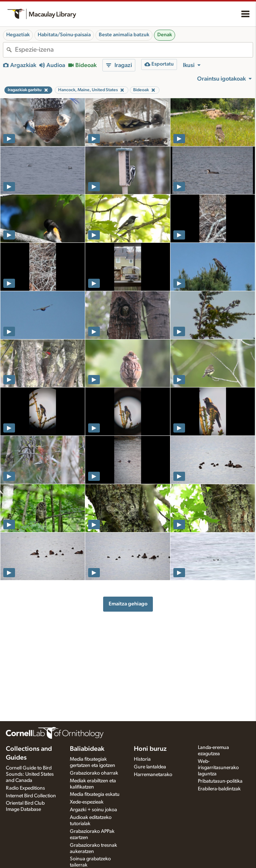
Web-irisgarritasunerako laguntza (218, 768)
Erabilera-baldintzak (219, 789)
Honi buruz (150, 749)
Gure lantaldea (150, 767)
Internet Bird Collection (31, 796)
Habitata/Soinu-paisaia (64, 35)
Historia (142, 759)
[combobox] (134, 50)
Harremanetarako (153, 775)
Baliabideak (87, 749)
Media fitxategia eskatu (95, 794)
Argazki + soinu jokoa (93, 810)
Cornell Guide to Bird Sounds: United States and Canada (30, 774)
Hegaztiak (18, 35)
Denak (165, 35)
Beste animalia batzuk (124, 35)
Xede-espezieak (87, 802)
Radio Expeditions (25, 788)
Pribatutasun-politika (220, 781)
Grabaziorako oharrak (94, 773)
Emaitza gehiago (128, 604)
